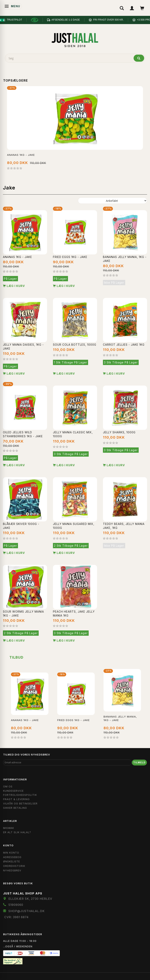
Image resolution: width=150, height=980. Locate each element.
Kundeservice (13, 791)
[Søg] (139, 58)
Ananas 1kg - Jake (21, 155)
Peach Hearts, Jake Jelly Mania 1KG (74, 614)
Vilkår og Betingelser (20, 804)
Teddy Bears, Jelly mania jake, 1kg (124, 526)
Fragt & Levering (16, 799)
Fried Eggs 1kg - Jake (70, 257)
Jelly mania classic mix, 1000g (73, 434)
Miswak (9, 828)
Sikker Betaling (15, 808)
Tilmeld (139, 762)
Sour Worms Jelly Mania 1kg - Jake (23, 614)
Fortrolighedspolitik (20, 795)
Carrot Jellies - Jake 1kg (124, 345)
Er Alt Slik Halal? (17, 832)
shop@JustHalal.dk (27, 911)
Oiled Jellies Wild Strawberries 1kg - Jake (23, 434)
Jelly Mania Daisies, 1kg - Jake (23, 347)
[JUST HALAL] (75, 39)
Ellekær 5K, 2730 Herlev (30, 899)
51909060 (16, 905)
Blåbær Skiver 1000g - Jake (21, 526)
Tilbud (16, 657)
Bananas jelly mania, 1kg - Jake (125, 259)
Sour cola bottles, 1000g (75, 345)
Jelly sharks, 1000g (119, 432)
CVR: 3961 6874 (16, 917)
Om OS (8, 787)
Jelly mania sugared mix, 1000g (74, 526)
